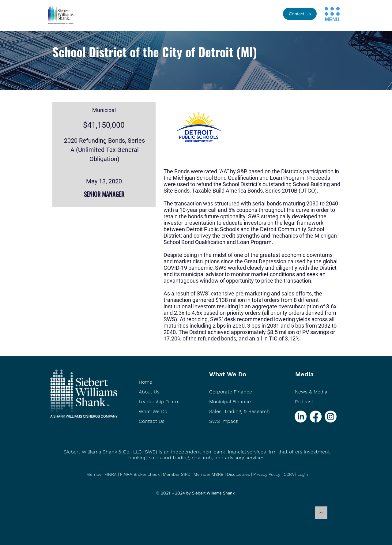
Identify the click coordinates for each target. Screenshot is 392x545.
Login (303, 474)
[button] (326, 9)
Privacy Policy (267, 474)
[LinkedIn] (301, 417)
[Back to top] (321, 513)
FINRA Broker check (140, 474)
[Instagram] (331, 417)
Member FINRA (102, 474)
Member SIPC (177, 474)
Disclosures (238, 474)
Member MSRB (209, 474)
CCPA (289, 474)
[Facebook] (316, 417)
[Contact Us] (300, 14)
